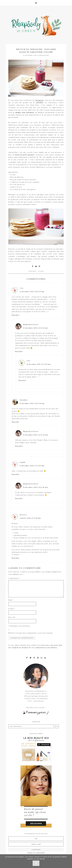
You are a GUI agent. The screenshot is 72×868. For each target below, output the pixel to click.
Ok (36, 863)
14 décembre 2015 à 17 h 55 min (32, 466)
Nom (11, 600)
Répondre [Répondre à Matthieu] (16, 558)
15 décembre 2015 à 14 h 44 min (35, 435)
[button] (36, 3)
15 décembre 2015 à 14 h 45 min (35, 487)
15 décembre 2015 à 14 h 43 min (35, 328)
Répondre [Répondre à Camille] (16, 474)
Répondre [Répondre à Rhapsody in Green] (19, 351)
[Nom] (36, 839)
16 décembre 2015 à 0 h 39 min (38, 364)
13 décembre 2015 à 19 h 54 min (32, 292)
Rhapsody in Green (38, 25)
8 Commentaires (43, 55)
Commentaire (14, 578)
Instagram (39, 100)
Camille (23, 462)
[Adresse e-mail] (36, 844)
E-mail (12, 609)
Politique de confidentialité (36, 853)
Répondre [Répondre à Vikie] (16, 315)
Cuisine (41, 271)
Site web (12, 617)
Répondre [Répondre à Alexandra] (16, 422)
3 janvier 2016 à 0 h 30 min (30, 518)
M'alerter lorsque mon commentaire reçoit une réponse (31, 633)
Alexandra (23, 400)
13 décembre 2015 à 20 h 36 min (32, 403)
